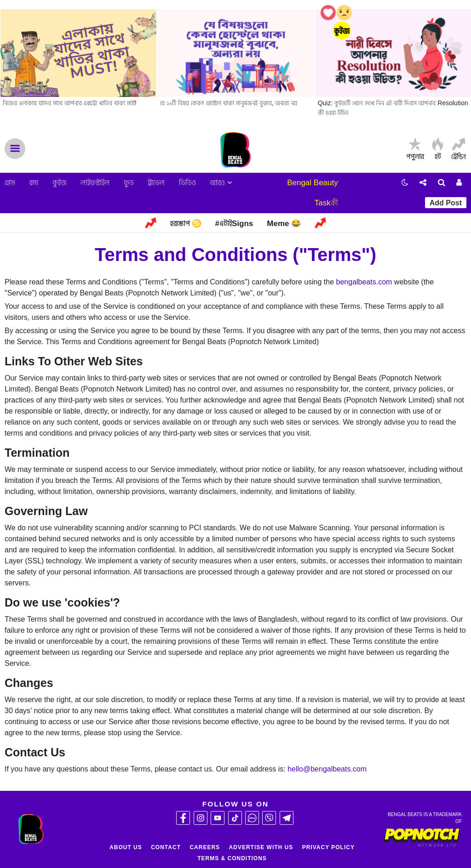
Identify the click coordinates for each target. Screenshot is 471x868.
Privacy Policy (328, 847)
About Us (126, 847)
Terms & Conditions (232, 858)
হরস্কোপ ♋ (186, 224)
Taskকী (326, 203)
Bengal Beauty (313, 183)
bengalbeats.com (364, 282)
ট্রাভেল (156, 183)
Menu (15, 149)
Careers (205, 847)
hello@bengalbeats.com (327, 769)
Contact (166, 847)
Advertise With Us (261, 847)
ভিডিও (187, 183)
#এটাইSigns (234, 224)
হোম (10, 183)
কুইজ (60, 183)
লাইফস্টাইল (95, 183)
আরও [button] (221, 183)
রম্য (34, 183)
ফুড (129, 183)
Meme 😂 (284, 224)
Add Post (446, 203)
